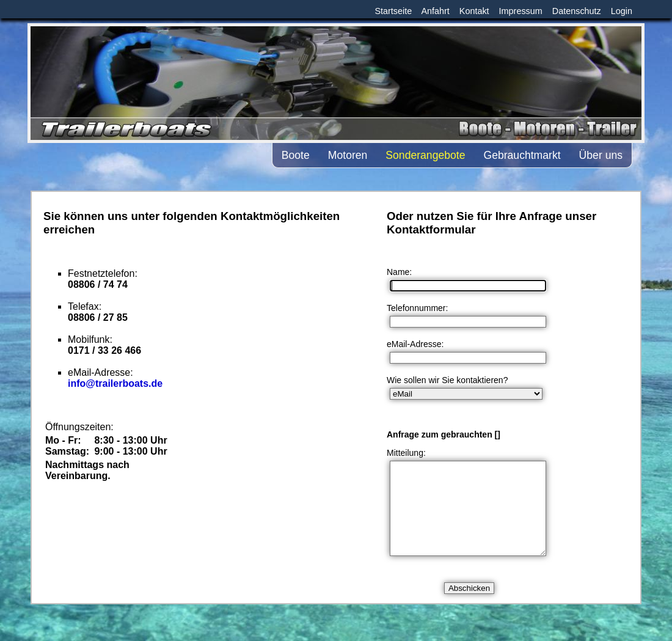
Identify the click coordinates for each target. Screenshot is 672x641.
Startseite (393, 11)
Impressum (521, 11)
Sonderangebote (425, 155)
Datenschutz (577, 11)
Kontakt (474, 11)
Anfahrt (435, 11)
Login (622, 11)
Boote (296, 155)
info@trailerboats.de (115, 383)
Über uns (601, 155)
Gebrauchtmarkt (522, 155)
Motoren (348, 155)
